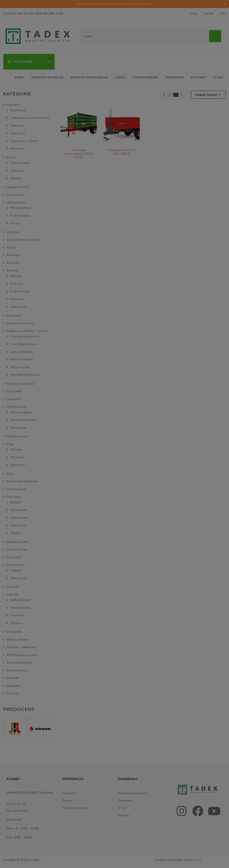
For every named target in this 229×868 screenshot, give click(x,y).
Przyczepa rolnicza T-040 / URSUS (122, 152)
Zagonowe (18, 465)
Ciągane (16, 570)
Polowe (15, 223)
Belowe (15, 502)
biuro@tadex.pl (17, 810)
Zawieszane (18, 578)
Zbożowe (17, 623)
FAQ (223, 13)
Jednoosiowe (19, 517)
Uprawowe (18, 133)
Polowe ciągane (21, 412)
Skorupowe (18, 525)
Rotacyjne (17, 299)
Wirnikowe (18, 148)
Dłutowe (16, 449)
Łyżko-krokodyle (21, 352)
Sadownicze (18, 307)
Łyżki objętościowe (23, 344)
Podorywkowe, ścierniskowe (30, 118)
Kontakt (209, 13)
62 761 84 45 (16, 804)
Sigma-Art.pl (192, 860)
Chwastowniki (20, 163)
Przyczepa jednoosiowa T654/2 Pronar (79, 153)
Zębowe (16, 178)
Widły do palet (20, 367)
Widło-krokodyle (22, 359)
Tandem (16, 533)
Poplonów (17, 615)
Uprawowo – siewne (24, 141)
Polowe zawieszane (24, 420)
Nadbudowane (20, 600)
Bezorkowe (18, 110)
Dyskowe (17, 283)
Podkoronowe (20, 215)
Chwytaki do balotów (25, 336)
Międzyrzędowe (21, 208)
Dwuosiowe (18, 510)
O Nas (194, 13)
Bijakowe (16, 276)
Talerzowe (17, 125)
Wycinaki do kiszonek (25, 375)
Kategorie (29, 62)
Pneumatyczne (20, 608)
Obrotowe (17, 457)
